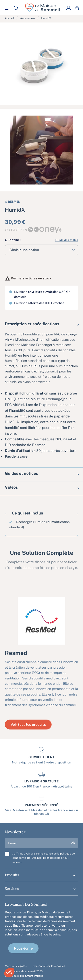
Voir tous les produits (28, 725)
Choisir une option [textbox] (24, 250)
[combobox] (41, 250)
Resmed (13, 201)
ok (73, 843)
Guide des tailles (67, 240)
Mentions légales (16, 966)
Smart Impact (34, 976)
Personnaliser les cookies (49, 966)
